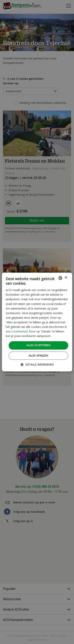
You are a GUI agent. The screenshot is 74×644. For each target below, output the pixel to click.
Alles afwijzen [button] (38, 356)
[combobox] (60, 278)
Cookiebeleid (19, 331)
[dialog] (37, 322)
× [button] (66, 278)
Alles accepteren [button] (38, 345)
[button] (37, 365)
